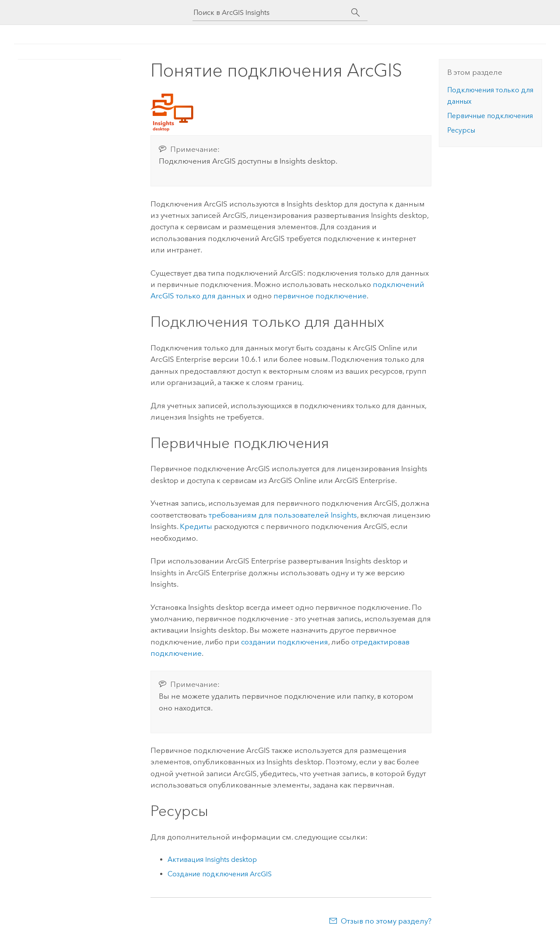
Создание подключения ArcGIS (220, 874)
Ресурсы (461, 130)
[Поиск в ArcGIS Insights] (272, 12)
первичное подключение (320, 296)
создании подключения (285, 642)
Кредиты (196, 526)
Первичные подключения (490, 116)
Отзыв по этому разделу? (386, 921)
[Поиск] (355, 13)
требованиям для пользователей (283, 515)
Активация (212, 859)
